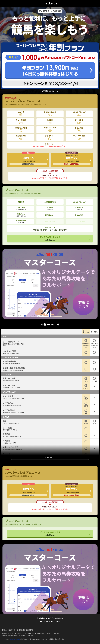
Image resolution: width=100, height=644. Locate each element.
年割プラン (72, 160)
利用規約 (40, 618)
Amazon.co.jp (15, 639)
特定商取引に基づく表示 (50, 621)
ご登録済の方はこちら (50, 91)
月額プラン (28, 161)
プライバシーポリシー (54, 618)
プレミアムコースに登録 (50, 239)
